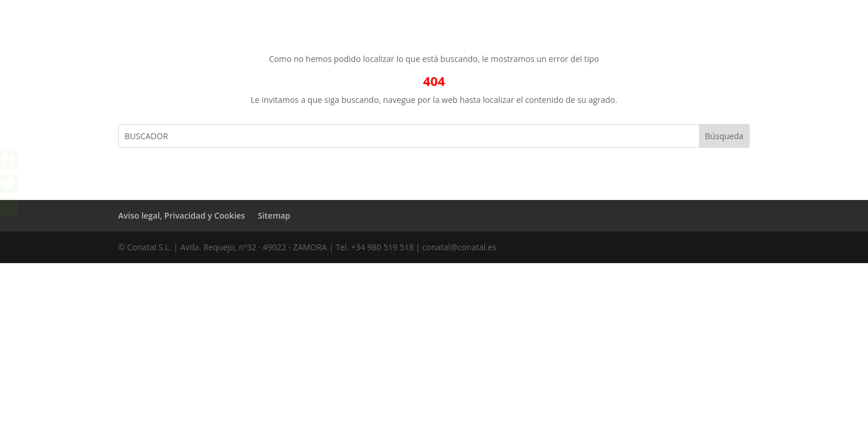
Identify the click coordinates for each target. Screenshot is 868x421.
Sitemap (274, 215)
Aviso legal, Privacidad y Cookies (182, 215)
